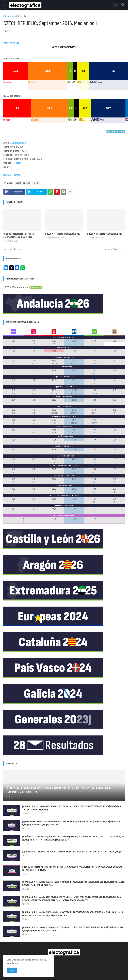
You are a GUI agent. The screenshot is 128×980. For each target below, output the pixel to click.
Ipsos (58, 367)
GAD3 (59, 486)
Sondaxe (59, 505)
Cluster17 (59, 446)
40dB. (59, 397)
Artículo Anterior (14, 249)
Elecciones (59, 515)
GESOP (59, 426)
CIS (58, 347)
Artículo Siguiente (114, 249)
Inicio (6, 16)
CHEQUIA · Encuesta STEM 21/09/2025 (105, 234)
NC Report (58, 357)
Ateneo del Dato (58, 416)
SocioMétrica (58, 337)
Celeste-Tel (59, 476)
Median (17, 163)
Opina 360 (59, 456)
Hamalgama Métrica (59, 466)
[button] (5, 5)
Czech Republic (19, 16)
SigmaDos (59, 377)
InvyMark (59, 436)
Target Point (58, 387)
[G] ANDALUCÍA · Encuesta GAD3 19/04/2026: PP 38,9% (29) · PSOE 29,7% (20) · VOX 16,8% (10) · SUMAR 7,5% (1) (72, 852)
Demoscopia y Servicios (59, 495)
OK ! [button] (12, 970)
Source (7, 175)
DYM (58, 407)
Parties (17, 175)
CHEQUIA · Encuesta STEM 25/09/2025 (63, 234)
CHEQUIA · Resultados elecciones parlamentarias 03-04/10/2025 (19, 235)
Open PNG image (11, 43)
